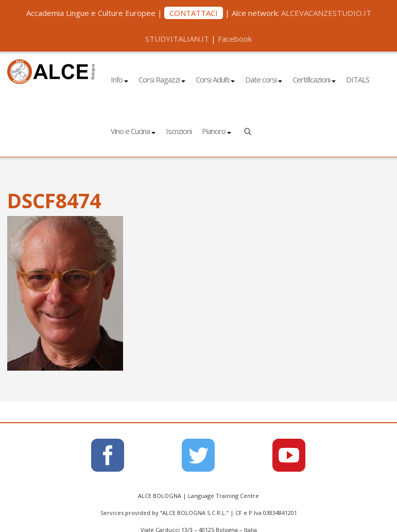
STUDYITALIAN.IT (177, 39)
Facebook (235, 39)
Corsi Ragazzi (162, 79)
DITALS (358, 79)
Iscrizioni (179, 131)
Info (119, 79)
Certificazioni (314, 79)
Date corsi (264, 79)
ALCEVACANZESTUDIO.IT (326, 13)
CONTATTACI (194, 13)
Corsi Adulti (215, 79)
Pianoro (217, 131)
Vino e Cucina (133, 131)
